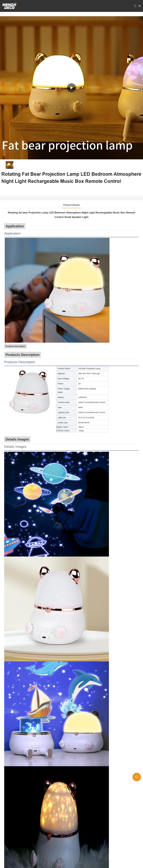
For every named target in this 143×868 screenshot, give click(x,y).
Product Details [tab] (71, 205)
